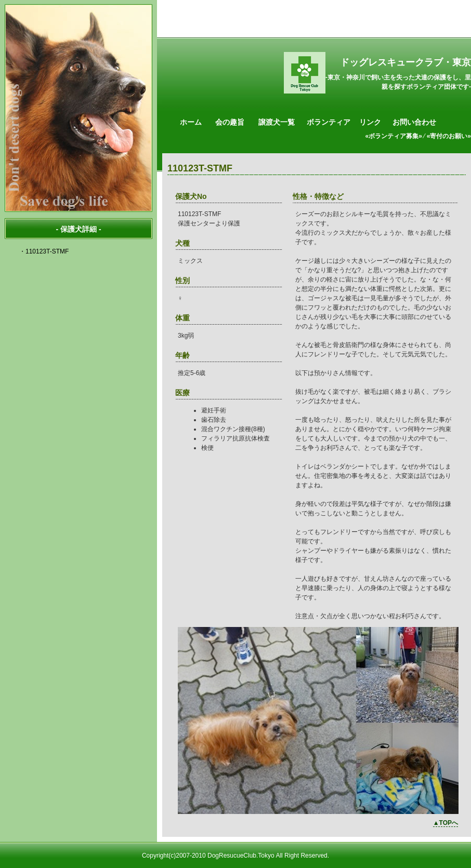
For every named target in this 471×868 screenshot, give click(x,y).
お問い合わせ (414, 122)
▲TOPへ (446, 823)
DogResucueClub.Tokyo (241, 856)
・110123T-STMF (44, 251)
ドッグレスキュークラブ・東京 (405, 62)
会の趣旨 (230, 122)
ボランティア (329, 122)
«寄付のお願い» (449, 136)
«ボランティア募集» (394, 136)
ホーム (191, 122)
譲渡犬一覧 (277, 122)
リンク (370, 122)
